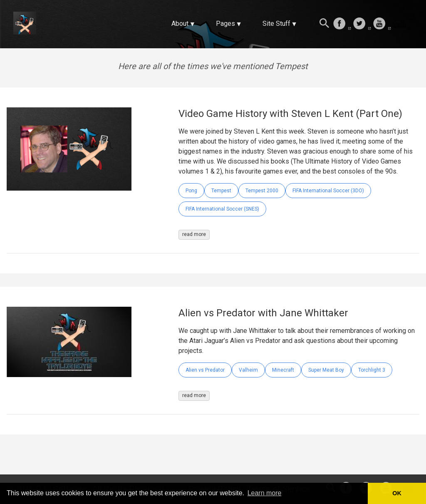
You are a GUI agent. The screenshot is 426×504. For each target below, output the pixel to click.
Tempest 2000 (262, 191)
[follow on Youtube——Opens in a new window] (382, 24)
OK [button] (397, 493)
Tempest (221, 191)
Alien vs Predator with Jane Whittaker (263, 313)
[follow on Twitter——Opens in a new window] (362, 24)
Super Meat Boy (326, 370)
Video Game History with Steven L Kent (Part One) (290, 114)
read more (194, 234)
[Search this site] (324, 24)
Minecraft (283, 370)
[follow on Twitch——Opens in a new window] (402, 24)
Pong (191, 191)
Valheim (248, 370)
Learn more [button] (265, 493)
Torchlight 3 (372, 370)
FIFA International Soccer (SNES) (222, 209)
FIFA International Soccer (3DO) (328, 191)
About (180, 24)
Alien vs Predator (205, 370)
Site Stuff (276, 24)
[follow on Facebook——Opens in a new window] (342, 24)
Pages (225, 24)
